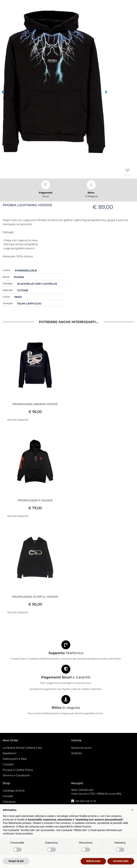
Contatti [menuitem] (8, 764)
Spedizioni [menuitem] (10, 753)
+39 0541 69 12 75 (85, 801)
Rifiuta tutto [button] (93, 861)
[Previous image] (3, 92)
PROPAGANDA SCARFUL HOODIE (35, 597)
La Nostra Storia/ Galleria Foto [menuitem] (22, 748)
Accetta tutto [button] (121, 861)
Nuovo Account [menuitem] (81, 748)
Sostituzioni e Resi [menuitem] (15, 759)
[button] (54, 82)
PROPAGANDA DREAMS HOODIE (35, 404)
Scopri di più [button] (16, 861)
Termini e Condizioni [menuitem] (16, 775)
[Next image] (106, 92)
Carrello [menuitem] (8, 796)
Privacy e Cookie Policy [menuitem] (18, 770)
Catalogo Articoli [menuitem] (14, 791)
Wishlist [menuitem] (76, 753)
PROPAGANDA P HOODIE (35, 500)
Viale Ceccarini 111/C (96, 794)
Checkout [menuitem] (9, 802)
